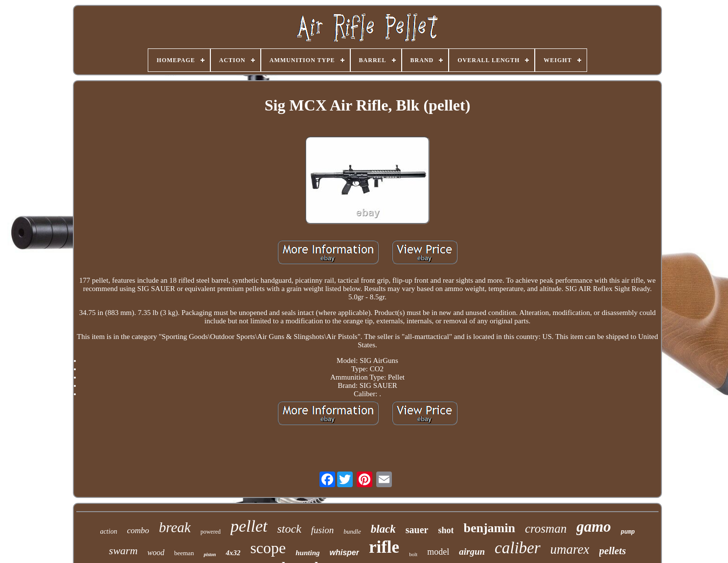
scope (268, 548)
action (108, 531)
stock (289, 529)
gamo (594, 527)
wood (156, 552)
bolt (413, 554)
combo (138, 530)
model (438, 552)
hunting (307, 553)
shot (446, 530)
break (175, 527)
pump (628, 532)
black (383, 529)
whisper (344, 552)
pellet (249, 526)
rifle (384, 547)
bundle (352, 531)
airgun (472, 552)
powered (211, 532)
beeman (184, 553)
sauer (417, 530)
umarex (570, 549)
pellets (613, 551)
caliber (517, 548)
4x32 (233, 553)
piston (210, 554)
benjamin (489, 528)
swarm (124, 551)
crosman (546, 529)
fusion (322, 530)
